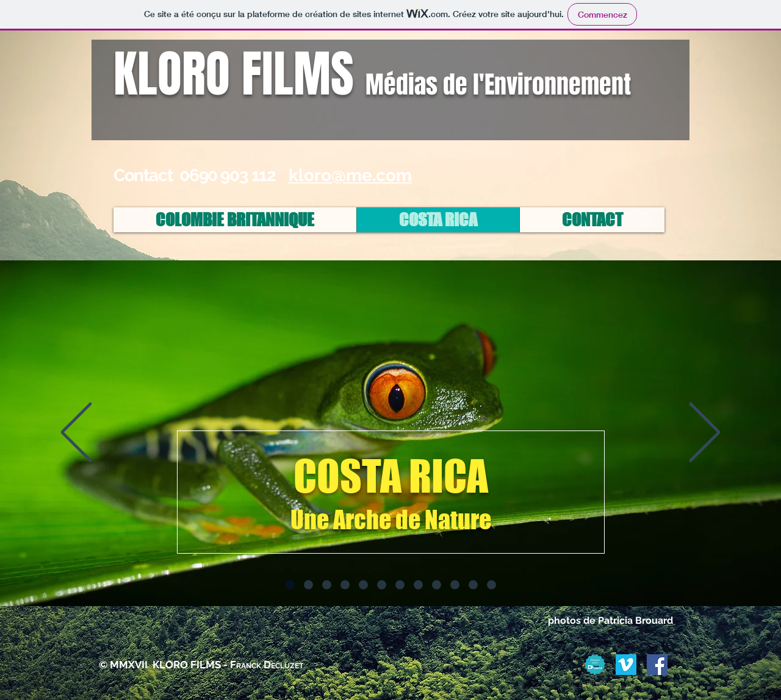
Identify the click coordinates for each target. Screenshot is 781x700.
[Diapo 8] (418, 585)
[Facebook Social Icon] (657, 665)
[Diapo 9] (437, 585)
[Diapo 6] (382, 585)
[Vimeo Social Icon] (626, 665)
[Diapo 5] (363, 585)
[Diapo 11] (473, 585)
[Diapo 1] (290, 585)
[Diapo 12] (491, 585)
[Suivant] (705, 433)
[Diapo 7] (400, 585)
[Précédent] (76, 433)
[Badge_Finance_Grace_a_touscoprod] (595, 665)
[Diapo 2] (308, 585)
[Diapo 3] (327, 585)
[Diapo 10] (455, 585)
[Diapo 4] (345, 585)
